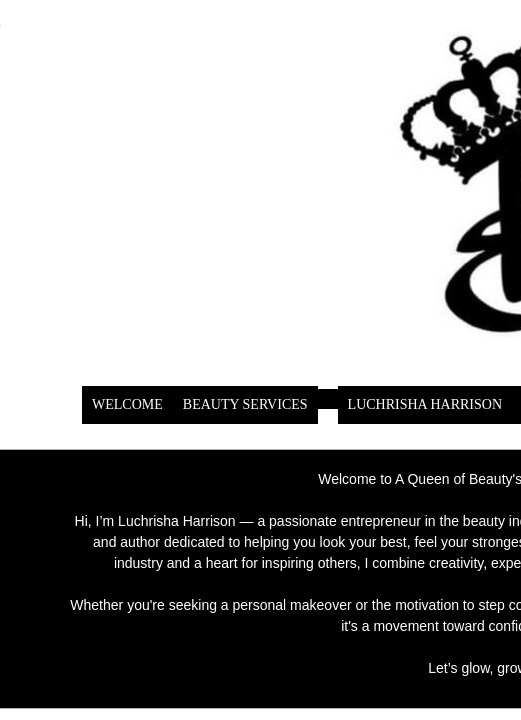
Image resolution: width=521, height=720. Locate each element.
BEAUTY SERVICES (245, 404)
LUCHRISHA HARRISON (425, 404)
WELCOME (127, 404)
